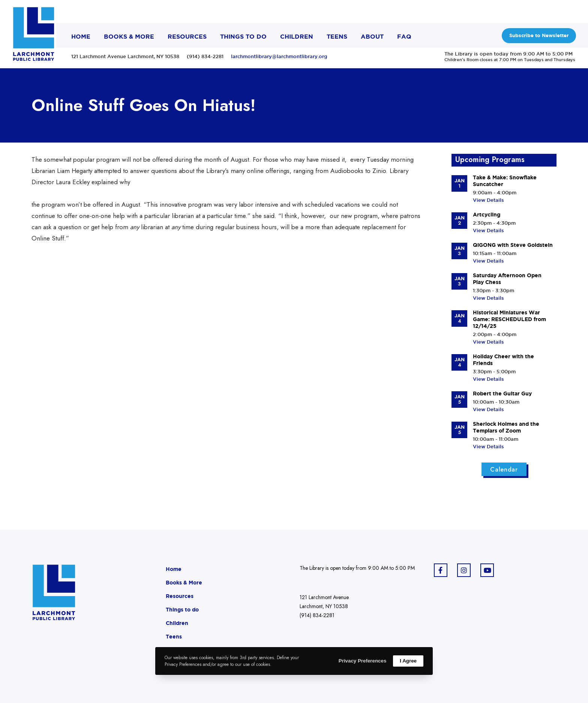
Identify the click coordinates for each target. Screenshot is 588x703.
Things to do (182, 610)
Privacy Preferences (362, 661)
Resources (180, 596)
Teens (174, 637)
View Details (488, 200)
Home (174, 569)
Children (177, 623)
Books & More (184, 583)
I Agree (408, 661)
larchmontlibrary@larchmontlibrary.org (279, 56)
